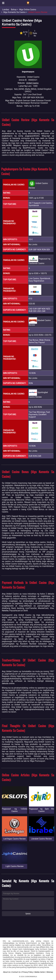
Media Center (40, 972)
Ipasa (28, 914)
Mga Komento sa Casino (14, 12)
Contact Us (16, 972)
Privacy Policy (28, 972)
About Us (7, 972)
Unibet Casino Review (38, 12)
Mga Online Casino (28, 10)
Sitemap (50, 972)
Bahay (14, 10)
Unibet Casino (32, 83)
